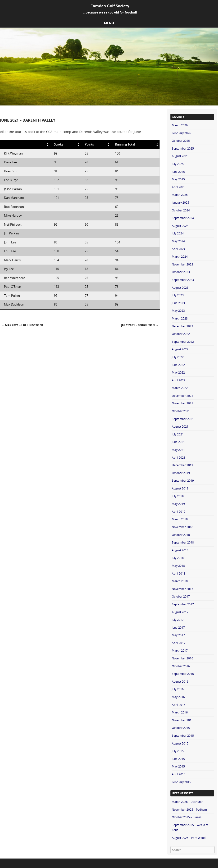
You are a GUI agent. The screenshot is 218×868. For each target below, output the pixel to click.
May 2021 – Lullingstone (22, 325)
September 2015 (183, 736)
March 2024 (180, 256)
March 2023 (180, 318)
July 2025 (178, 164)
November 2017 (182, 589)
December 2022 (182, 326)
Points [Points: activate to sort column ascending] (89, 144)
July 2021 (178, 434)
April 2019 (179, 512)
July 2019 (178, 496)
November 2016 (182, 658)
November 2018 (182, 527)
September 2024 (183, 218)
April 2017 (179, 643)
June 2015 (178, 759)
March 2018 (180, 581)
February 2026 (181, 133)
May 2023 (178, 311)
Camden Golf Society (110, 6)
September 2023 (183, 280)
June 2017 (178, 627)
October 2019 (181, 473)
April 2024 (179, 249)
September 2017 (183, 604)
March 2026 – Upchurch (188, 802)
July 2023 (178, 295)
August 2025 (180, 156)
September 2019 (183, 480)
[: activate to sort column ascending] (25, 145)
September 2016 (183, 674)
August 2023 (180, 288)
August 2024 (180, 226)
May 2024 (178, 241)
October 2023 (181, 272)
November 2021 (182, 403)
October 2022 (181, 334)
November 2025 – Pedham (189, 809)
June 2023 (178, 303)
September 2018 (183, 542)
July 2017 (178, 620)
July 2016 (178, 689)
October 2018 (181, 535)
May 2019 (178, 504)
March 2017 (180, 650)
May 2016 (178, 697)
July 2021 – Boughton (140, 325)
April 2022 (179, 380)
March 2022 (180, 388)
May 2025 (178, 179)
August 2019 (180, 488)
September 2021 (183, 419)
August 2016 (180, 681)
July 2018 (178, 558)
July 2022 (178, 357)
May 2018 (178, 566)
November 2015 (182, 720)
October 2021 (181, 411)
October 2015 (181, 728)
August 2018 (180, 550)
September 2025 (183, 148)
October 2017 (181, 596)
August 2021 (180, 426)
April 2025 (179, 187)
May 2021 (178, 450)
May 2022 (178, 372)
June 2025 (178, 172)
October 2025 (181, 141)
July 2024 (178, 233)
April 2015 (179, 774)
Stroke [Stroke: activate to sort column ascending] (59, 144)
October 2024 (181, 210)
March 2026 (180, 125)
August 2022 (180, 349)
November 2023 (182, 264)
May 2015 (178, 766)
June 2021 (178, 442)
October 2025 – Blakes (187, 817)
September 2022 (183, 342)
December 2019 (182, 465)
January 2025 (180, 202)
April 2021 (179, 457)
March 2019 (180, 519)
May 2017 (178, 635)
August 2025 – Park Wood (189, 838)
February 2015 (181, 782)
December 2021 (182, 396)
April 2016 (179, 705)
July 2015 (178, 751)
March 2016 (180, 712)
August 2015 (180, 743)
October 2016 (181, 666)
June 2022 (178, 365)
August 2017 (180, 612)
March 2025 (180, 195)
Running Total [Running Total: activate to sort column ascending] (125, 144)
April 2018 (179, 573)
